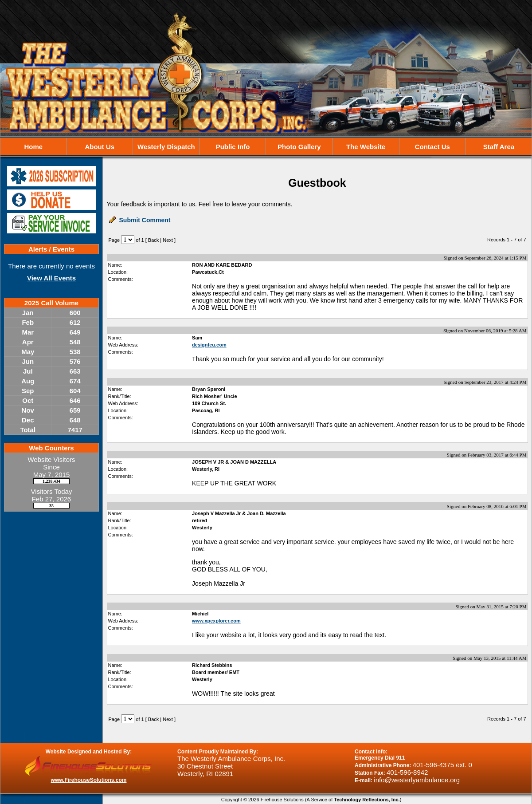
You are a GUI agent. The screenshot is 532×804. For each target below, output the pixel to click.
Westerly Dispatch (166, 147)
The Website (366, 147)
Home (33, 147)
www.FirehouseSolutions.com (89, 780)
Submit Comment (145, 220)
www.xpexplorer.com (216, 621)
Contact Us (432, 147)
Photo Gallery (299, 147)
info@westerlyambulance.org (417, 780)
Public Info (233, 147)
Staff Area (499, 147)
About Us (100, 147)
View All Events (51, 278)
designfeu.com (209, 345)
